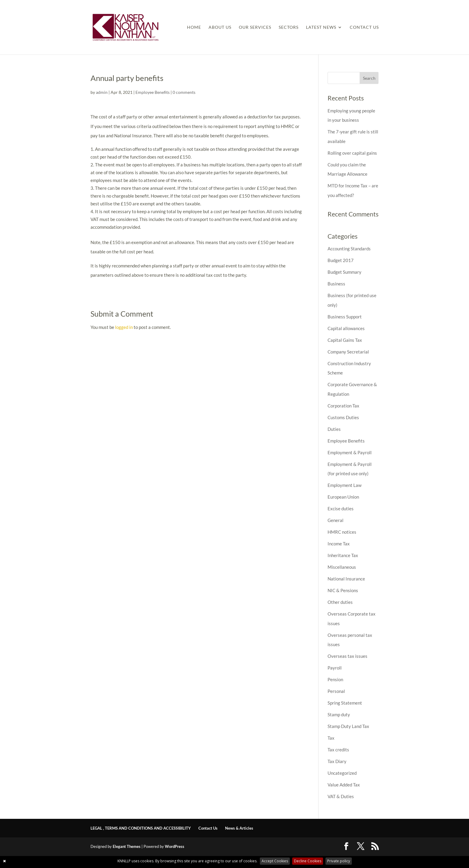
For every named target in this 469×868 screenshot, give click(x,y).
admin (102, 92)
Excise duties (341, 509)
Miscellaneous (342, 567)
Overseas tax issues (347, 656)
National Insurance (346, 579)
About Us (220, 27)
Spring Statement (345, 703)
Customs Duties (343, 417)
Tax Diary (337, 761)
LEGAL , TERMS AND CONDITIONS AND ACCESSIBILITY (141, 828)
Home (194, 27)
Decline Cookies (308, 861)
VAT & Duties (341, 796)
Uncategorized (342, 773)
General (335, 520)
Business (336, 284)
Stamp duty (339, 714)
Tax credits (338, 750)
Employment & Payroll (350, 452)
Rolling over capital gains (352, 153)
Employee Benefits (153, 92)
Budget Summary (344, 272)
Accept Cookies (275, 861)
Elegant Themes (127, 846)
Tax (331, 738)
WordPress (175, 846)
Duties (334, 429)
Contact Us (364, 27)
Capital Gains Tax (345, 340)
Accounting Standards (349, 249)
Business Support (345, 317)
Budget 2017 (341, 260)
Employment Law (344, 485)
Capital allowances (346, 328)
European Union (343, 497)
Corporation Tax (343, 406)
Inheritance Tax (343, 555)
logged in (124, 327)
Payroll (335, 668)
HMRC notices (342, 532)
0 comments (184, 92)
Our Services (255, 27)
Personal (336, 691)
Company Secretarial (348, 352)
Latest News (321, 27)
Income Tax (339, 544)
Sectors (289, 27)
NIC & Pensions (343, 590)
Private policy (339, 861)
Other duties (340, 602)
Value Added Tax (344, 785)
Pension (335, 679)
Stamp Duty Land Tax (348, 726)
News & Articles (239, 828)
